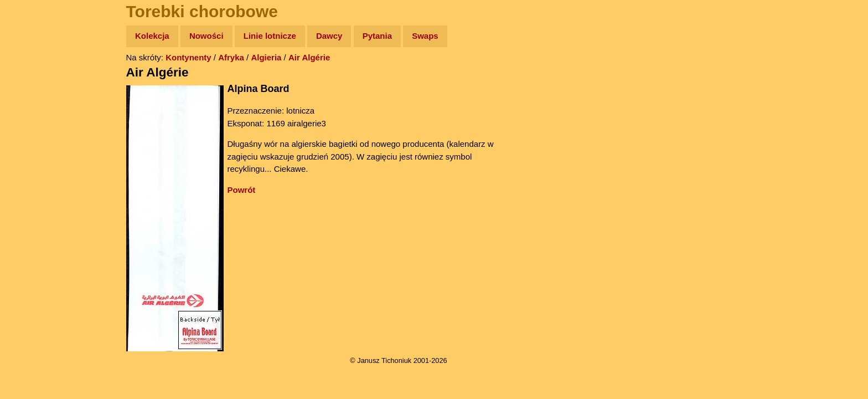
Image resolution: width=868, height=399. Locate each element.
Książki (33, 143)
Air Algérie (309, 57)
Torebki (33, 229)
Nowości (206, 36)
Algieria (266, 57)
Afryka (231, 57)
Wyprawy (37, 79)
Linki (28, 207)
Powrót (242, 190)
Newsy (32, 122)
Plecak (32, 186)
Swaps (425, 36)
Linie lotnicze (270, 36)
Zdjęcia (33, 101)
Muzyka (33, 164)
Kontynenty (188, 57)
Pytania (377, 36)
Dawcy (329, 36)
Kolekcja (152, 36)
